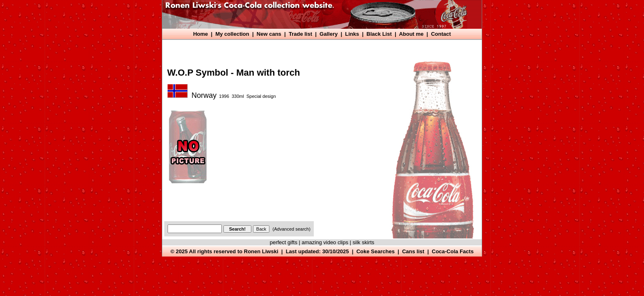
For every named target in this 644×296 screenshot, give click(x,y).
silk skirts (364, 242)
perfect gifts (284, 242)
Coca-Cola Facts (453, 251)
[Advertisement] (314, 48)
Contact (441, 34)
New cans (269, 34)
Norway (204, 95)
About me (411, 34)
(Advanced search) (292, 229)
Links (352, 34)
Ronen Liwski (261, 251)
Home (200, 34)
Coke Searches (376, 251)
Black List (379, 34)
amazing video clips (325, 242)
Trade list (300, 34)
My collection (232, 34)
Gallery (329, 34)
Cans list (413, 251)
